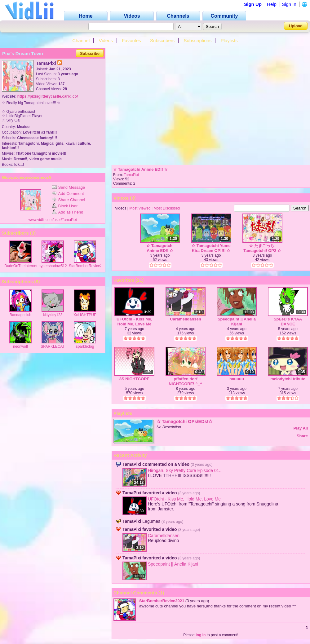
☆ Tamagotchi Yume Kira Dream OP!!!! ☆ (211, 248)
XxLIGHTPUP (85, 315)
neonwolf (20, 346)
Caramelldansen (185, 319)
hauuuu (237, 379)
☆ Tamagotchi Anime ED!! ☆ (140, 169)
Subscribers (162, 40)
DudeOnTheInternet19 (23, 266)
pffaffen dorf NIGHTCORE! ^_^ (185, 381)
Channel (81, 40)
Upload (296, 26)
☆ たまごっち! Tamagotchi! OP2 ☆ (262, 248)
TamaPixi (131, 175)
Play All (301, 428)
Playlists (229, 40)
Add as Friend (68, 212)
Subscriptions (197, 40)
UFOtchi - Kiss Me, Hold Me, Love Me (134, 322)
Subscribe (90, 53)
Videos (106, 40)
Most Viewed (140, 208)
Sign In (289, 4)
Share (302, 436)
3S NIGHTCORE (135, 379)
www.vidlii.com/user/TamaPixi (53, 220)
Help (272, 4)
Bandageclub (20, 315)
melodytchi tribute (288, 379)
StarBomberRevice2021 (89, 266)
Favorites (131, 40)
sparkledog (85, 346)
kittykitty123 (53, 315)
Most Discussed (167, 208)
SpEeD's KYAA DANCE (288, 322)
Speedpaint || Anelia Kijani (237, 322)
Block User (65, 206)
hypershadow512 (53, 266)
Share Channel (69, 200)
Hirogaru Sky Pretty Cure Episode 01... (185, 470)
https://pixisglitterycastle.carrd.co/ (48, 96)
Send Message (69, 187)
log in (201, 635)
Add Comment (68, 194)
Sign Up (253, 4)
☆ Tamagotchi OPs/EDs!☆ (184, 421)
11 (140, 280)
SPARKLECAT (53, 346)
